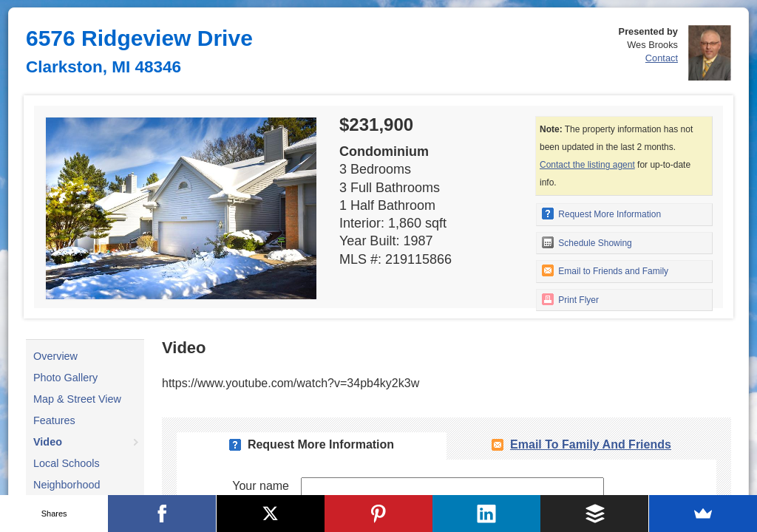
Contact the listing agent (587, 165)
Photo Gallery (65, 378)
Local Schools (67, 463)
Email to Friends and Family (605, 270)
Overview (55, 356)
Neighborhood (67, 485)
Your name (261, 486)
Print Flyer (570, 299)
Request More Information (601, 214)
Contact (662, 58)
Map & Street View (77, 399)
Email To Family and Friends (591, 444)
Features (54, 420)
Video (48, 442)
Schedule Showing (587, 242)
